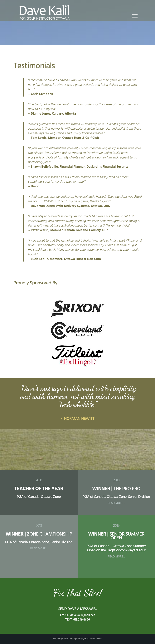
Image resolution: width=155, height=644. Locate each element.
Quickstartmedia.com (92, 639)
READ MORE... (116, 503)
